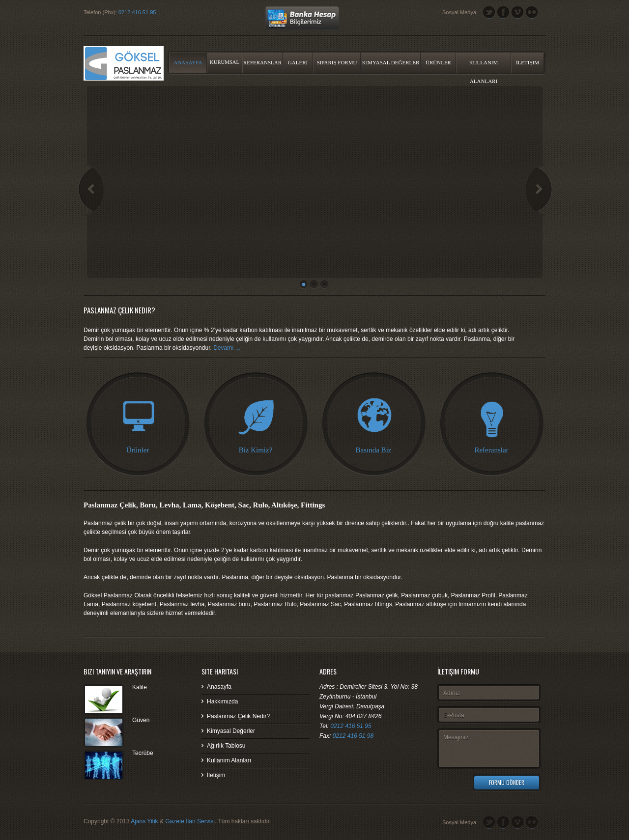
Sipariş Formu (337, 62)
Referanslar (262, 62)
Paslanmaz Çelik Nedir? (238, 716)
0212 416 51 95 (137, 12)
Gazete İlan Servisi (190, 821)
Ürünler (438, 62)
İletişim (528, 62)
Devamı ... (227, 348)
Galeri (298, 62)
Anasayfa (188, 62)
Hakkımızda (222, 701)
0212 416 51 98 (353, 736)
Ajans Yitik (144, 821)
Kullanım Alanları (484, 66)
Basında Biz (374, 450)
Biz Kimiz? (256, 450)
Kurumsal (225, 62)
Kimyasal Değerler (391, 62)
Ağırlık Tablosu (226, 746)
